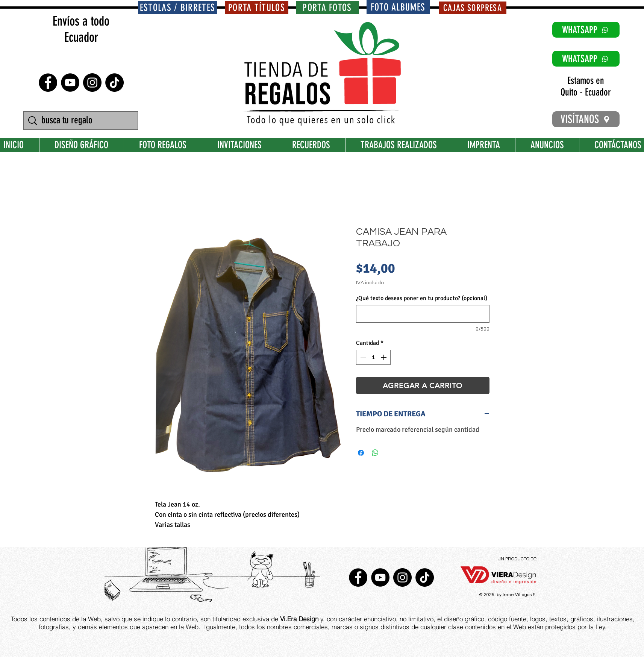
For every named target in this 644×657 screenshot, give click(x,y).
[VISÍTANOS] (586, 119)
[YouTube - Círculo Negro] (70, 83)
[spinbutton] (373, 357)
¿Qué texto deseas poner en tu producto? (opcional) (422, 298)
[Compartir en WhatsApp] (375, 453)
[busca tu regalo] (82, 121)
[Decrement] (362, 357)
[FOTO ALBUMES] (398, 7)
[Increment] (384, 357)
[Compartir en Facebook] (361, 453)
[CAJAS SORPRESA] (473, 8)
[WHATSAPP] (586, 30)
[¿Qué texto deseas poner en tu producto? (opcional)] (423, 314)
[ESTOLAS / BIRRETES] (178, 8)
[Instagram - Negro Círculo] (92, 83)
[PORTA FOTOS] (327, 8)
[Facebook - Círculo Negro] (48, 83)
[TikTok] (114, 83)
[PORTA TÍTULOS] (257, 8)
